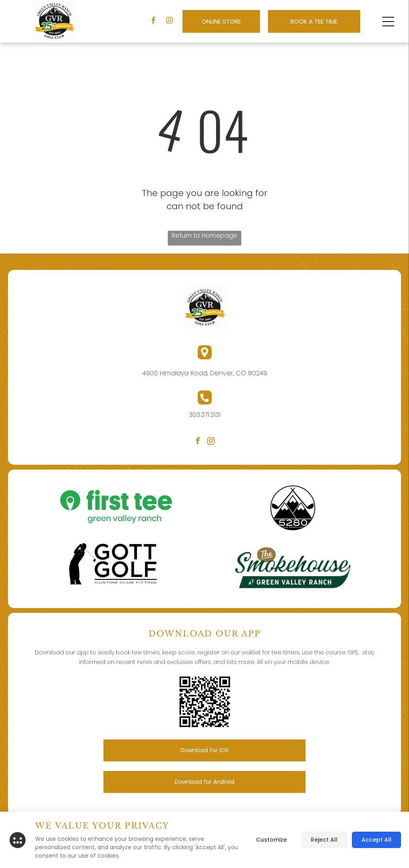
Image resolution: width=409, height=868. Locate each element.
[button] (388, 22)
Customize (271, 840)
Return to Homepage (204, 235)
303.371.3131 (205, 415)
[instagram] (170, 22)
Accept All (376, 840)
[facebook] (154, 22)
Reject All (324, 840)
